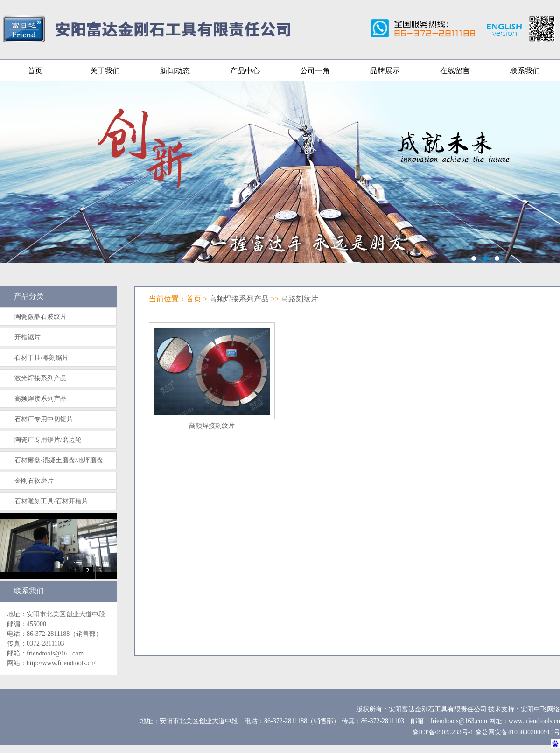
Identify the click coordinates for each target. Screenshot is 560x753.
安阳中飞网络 (540, 709)
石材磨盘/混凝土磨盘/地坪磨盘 (59, 460)
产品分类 (29, 296)
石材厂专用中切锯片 (44, 419)
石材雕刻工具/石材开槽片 (51, 501)
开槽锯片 (28, 337)
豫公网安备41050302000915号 (518, 732)
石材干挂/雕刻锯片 (42, 358)
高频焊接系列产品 (41, 399)
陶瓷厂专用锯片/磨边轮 (48, 440)
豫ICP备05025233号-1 (443, 732)
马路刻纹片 (300, 299)
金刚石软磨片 (34, 481)
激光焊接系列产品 (41, 378)
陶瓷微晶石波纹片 (41, 317)
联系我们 (29, 591)
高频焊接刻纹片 (212, 426)
